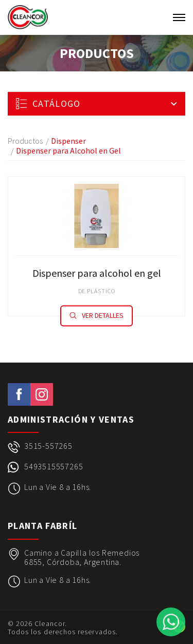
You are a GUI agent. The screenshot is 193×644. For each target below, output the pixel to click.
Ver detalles (97, 315)
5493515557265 (54, 467)
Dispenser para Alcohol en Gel (68, 150)
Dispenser (68, 141)
